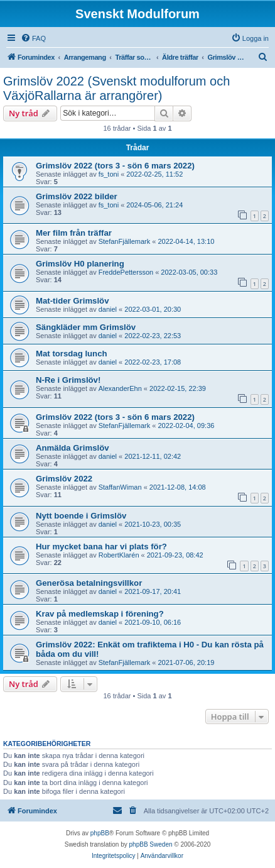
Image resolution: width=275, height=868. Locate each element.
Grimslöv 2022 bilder (77, 196)
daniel (108, 309)
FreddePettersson (126, 272)
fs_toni (109, 174)
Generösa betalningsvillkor (89, 583)
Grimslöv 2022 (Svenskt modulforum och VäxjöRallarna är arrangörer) (116, 88)
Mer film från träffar (74, 233)
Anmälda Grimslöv (73, 448)
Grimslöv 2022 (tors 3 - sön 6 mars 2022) (115, 166)
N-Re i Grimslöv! (68, 380)
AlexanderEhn (120, 388)
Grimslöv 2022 (64, 479)
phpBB (100, 833)
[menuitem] (33, 38)
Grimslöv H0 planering (80, 264)
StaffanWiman (120, 487)
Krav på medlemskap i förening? (100, 614)
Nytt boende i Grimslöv (81, 516)
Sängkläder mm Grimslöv (86, 327)
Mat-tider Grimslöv (73, 301)
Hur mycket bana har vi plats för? (101, 547)
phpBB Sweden (151, 844)
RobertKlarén (119, 555)
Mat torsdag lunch (72, 354)
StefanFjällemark (125, 241)
